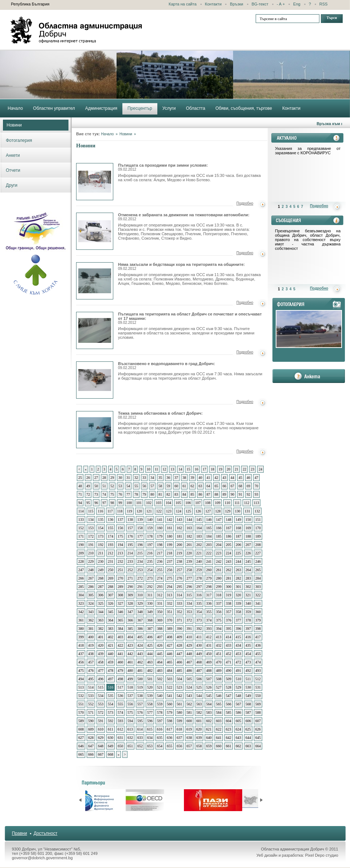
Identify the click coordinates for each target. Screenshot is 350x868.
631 (120, 738)
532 (81, 696)
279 (209, 578)
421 (111, 645)
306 (101, 595)
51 (104, 486)
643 (238, 738)
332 (170, 603)
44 (232, 478)
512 (258, 679)
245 (248, 561)
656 (179, 746)
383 (111, 629)
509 (229, 679)
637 (179, 738)
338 (229, 603)
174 (111, 536)
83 (176, 494)
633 (140, 738)
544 (199, 696)
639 (199, 738)
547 (229, 696)
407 (160, 637)
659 (209, 746)
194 (120, 545)
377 (238, 620)
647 (91, 746)
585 (229, 712)
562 (189, 704)
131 (247, 511)
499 (130, 679)
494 (81, 679)
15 (188, 469)
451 (219, 654)
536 (120, 696)
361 (81, 620)
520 (150, 687)
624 (238, 729)
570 (81, 712)
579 (170, 712)
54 (128, 486)
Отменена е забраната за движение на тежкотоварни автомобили (95, 231)
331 (160, 603)
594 (130, 721)
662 (238, 746)
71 (80, 494)
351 (170, 612)
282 (238, 578)
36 (168, 478)
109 (218, 503)
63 (200, 486)
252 (130, 570)
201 (189, 545)
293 (160, 587)
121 (149, 511)
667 (101, 754)
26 (88, 478)
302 (248, 587)
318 (219, 595)
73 (96, 494)
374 (209, 620)
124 (179, 511)
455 (258, 654)
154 (101, 528)
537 (130, 696)
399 (81, 637)
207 (248, 545)
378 (248, 620)
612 (120, 729)
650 (120, 746)
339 (238, 603)
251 (120, 570)
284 (258, 578)
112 (247, 503)
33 (144, 478)
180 (170, 536)
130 (238, 511)
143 (179, 520)
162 (179, 528)
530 (248, 687)
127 (208, 511)
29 (112, 478)
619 (189, 729)
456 (81, 662)
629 (101, 738)
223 (219, 553)
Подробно (245, 203)
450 (209, 654)
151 (258, 520)
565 (219, 704)
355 (209, 612)
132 (257, 511)
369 (160, 620)
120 (139, 511)
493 (258, 671)
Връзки (236, 4)
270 (120, 578)
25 (80, 478)
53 (120, 486)
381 (91, 629)
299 (219, 587)
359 (248, 612)
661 (229, 746)
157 (130, 528)
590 (91, 721)
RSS (324, 4)
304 (81, 595)
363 (101, 620)
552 (91, 704)
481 (140, 671)
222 (209, 553)
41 (208, 478)
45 (240, 478)
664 (258, 746)
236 (160, 561)
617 (170, 729)
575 (130, 712)
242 (219, 561)
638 (189, 738)
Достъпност (45, 833)
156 (120, 528)
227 (258, 553)
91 (240, 494)
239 (189, 561)
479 (120, 671)
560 (170, 704)
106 (188, 503)
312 (160, 595)
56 (144, 486)
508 (219, 679)
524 (189, 687)
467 (189, 662)
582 (199, 712)
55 (136, 486)
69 (248, 486)
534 (101, 696)
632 (130, 738)
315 (189, 595)
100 (129, 503)
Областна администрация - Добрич (76, 30)
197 (150, 545)
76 (120, 494)
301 (238, 587)
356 (219, 612)
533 (91, 696)
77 (128, 494)
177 (140, 536)
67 (232, 486)
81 (160, 494)
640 (209, 738)
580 (179, 712)
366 (130, 620)
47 (256, 478)
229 (91, 561)
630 (111, 738)
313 (170, 595)
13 (172, 469)
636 (170, 738)
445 (160, 654)
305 (91, 595)
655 (170, 746)
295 (179, 587)
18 (212, 469)
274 (160, 578)
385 (130, 629)
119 (129, 511)
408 (170, 637)
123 (169, 511)
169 (248, 528)
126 (198, 511)
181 (179, 536)
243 (229, 561)
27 (96, 478)
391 (189, 629)
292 (150, 587)
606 (248, 721)
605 (238, 721)
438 (91, 654)
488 (209, 671)
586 (238, 712)
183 (199, 536)
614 (140, 729)
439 (101, 654)
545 (209, 696)
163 (189, 528)
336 (209, 603)
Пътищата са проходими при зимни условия (95, 182)
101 (139, 503)
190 (81, 545)
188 (248, 536)
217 (160, 553)
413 (219, 637)
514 (91, 687)
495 (91, 679)
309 (130, 595)
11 (157, 469)
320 (238, 595)
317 (209, 595)
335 (199, 603)
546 (219, 696)
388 (160, 629)
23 (252, 469)
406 (150, 637)
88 (216, 494)
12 (164, 469)
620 (199, 729)
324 (91, 603)
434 (238, 645)
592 (111, 721)
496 (101, 679)
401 (101, 637)
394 (219, 629)
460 (120, 662)
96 (96, 503)
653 (150, 746)
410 (189, 637)
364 (111, 620)
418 (81, 645)
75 (112, 494)
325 (101, 603)
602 (209, 721)
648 (101, 746)
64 (208, 486)
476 (91, 671)
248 (91, 570)
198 (160, 545)
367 (140, 620)
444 (150, 654)
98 (112, 503)
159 (150, 528)
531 (258, 687)
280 (219, 578)
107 (198, 503)
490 (229, 671)
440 (111, 654)
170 (258, 528)
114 (81, 511)
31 (128, 478)
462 (140, 662)
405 (140, 637)
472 (238, 662)
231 (111, 561)
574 (120, 712)
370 (170, 620)
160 (160, 528)
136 (111, 520)
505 (189, 679)
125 (188, 511)
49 (88, 486)
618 (179, 729)
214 (130, 553)
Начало (108, 134)
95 (88, 503)
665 (81, 754)
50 (96, 486)
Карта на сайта (183, 4)
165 (209, 528)
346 (120, 612)
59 (168, 486)
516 (111, 687)
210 (91, 553)
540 (160, 696)
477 (101, 671)
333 (179, 603)
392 (199, 629)
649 (111, 746)
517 (120, 687)
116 (100, 511)
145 (199, 520)
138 (130, 520)
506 (199, 679)
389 (170, 629)
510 (238, 679)
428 (179, 645)
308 (120, 595)
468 (199, 662)
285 (81, 587)
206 (238, 545)
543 (189, 696)
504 (179, 679)
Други (12, 185)
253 (140, 570)
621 (209, 729)
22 (244, 469)
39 (192, 478)
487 (199, 671)
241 (209, 561)
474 (258, 662)
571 (91, 712)
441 (120, 654)
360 (258, 612)
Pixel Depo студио (322, 855)
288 (111, 587)
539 (150, 696)
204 (219, 545)
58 (160, 486)
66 (224, 486)
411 (199, 637)
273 (150, 578)
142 (170, 520)
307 (111, 595)
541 (170, 696)
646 (81, 746)
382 (101, 629)
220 (189, 553)
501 (150, 679)
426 (160, 645)
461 (130, 662)
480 (130, 671)
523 (179, 687)
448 (189, 654)
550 (258, 696)
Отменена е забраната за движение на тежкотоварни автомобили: (184, 217)
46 (248, 478)
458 (101, 662)
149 (238, 520)
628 (91, 738)
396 (238, 629)
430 (199, 645)
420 (101, 645)
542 (179, 696)
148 (229, 520)
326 (111, 603)
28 (104, 478)
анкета (309, 376)
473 (248, 662)
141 (160, 520)
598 (170, 721)
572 (101, 712)
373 (199, 620)
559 (160, 704)
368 (150, 620)
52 (112, 486)
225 (238, 553)
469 (209, 662)
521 (160, 687)
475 (81, 671)
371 (179, 620)
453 (238, 654)
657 (189, 746)
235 (150, 561)
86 (200, 494)
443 (140, 654)
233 (130, 561)
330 (150, 603)
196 (140, 545)
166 (219, 528)
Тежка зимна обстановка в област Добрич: (160, 415)
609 (91, 729)
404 (130, 637)
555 (120, 704)
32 (136, 478)
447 (179, 654)
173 (101, 536)
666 (91, 754)
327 (120, 603)
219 (179, 553)
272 (140, 578)
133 (81, 520)
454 (248, 654)
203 (209, 545)
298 (209, 587)
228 (81, 561)
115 (91, 511)
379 (258, 620)
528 (229, 687)
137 (120, 520)
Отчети (13, 170)
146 (209, 520)
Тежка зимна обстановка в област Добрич (95, 430)
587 (248, 712)
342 (81, 612)
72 (88, 494)
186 (229, 536)
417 (258, 637)
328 (130, 603)
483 (160, 671)
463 (150, 662)
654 (160, 746)
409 (179, 637)
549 (248, 696)
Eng (297, 4)
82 (168, 494)
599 (179, 721)
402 (111, 637)
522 (170, 687)
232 (120, 561)
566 (229, 704)
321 (248, 595)
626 (258, 729)
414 (229, 637)
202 (199, 545)
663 (248, 746)
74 (104, 494)
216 (150, 553)
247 (81, 570)
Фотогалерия (19, 140)
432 (219, 645)
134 (91, 520)
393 (209, 629)
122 (159, 511)
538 (140, 696)
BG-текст (260, 4)
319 (229, 595)
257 (179, 570)
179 (160, 536)
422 (120, 645)
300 (229, 587)
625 (248, 729)
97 (104, 503)
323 (81, 603)
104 (168, 503)
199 (170, 545)
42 (216, 478)
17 (204, 469)
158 (140, 528)
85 (192, 494)
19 (220, 469)
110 (227, 503)
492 (248, 671)
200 (179, 545)
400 (91, 637)
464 (160, 662)
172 (91, 536)
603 (219, 721)
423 (130, 645)
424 (140, 645)
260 (209, 570)
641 (219, 738)
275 (170, 578)
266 (81, 578)
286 (91, 587)
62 (192, 486)
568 (248, 704)
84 (184, 494)
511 (248, 679)
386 (140, 629)
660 (219, 746)
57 (152, 486)
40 (200, 478)
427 (170, 645)
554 (111, 704)
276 (179, 578)
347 (130, 612)
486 (189, 671)
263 (238, 570)
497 (111, 679)
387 (150, 629)
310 (140, 595)
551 (81, 704)
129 (228, 511)
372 (189, 620)
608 (81, 729)
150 (248, 520)
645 (258, 738)
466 (179, 662)
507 (209, 679)
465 (170, 662)
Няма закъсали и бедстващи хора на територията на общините (95, 281)
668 (111, 754)
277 (189, 578)
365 (120, 620)
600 (189, 721)
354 (199, 612)
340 (248, 603)
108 (208, 503)
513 (81, 687)
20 (228, 469)
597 (160, 721)
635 (160, 738)
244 (238, 561)
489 (219, 671)
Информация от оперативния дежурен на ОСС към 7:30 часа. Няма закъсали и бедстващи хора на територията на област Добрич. (190, 376)
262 (229, 570)
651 (130, 746)
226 (248, 553)
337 (219, 603)
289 (120, 587)
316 (199, 595)
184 (209, 536)
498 (120, 679)
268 (101, 578)
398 (258, 629)
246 (258, 561)
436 (258, 645)
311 (150, 595)
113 (257, 503)
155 (111, 528)
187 (238, 536)
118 (120, 511)
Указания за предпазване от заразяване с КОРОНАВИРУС (308, 151)
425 (150, 645)
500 (140, 679)
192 (101, 545)
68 (240, 486)
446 (170, 654)
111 (237, 503)
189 (258, 536)
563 (199, 704)
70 (256, 486)
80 (152, 494)
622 (219, 729)
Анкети (13, 155)
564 (209, 704)
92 (248, 494)
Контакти (213, 4)
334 (189, 603)
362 (91, 620)
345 (111, 612)
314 (179, 595)
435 (248, 645)
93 (256, 494)
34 (152, 478)
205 (229, 545)
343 (91, 612)
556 (130, 704)
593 (120, 721)
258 (189, 570)
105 (178, 503)
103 (159, 503)
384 (120, 629)
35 (160, 478)
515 (101, 687)
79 (144, 494)
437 (81, 654)
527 (219, 687)
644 (248, 738)
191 (91, 545)
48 (80, 486)
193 (111, 545)
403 (120, 637)
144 (189, 520)
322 (258, 595)
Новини (14, 125)
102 (149, 503)
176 (130, 536)
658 (199, 746)
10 (149, 469)
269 (111, 578)
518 (130, 687)
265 (258, 570)
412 (209, 637)
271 (130, 578)
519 (140, 687)
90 (232, 494)
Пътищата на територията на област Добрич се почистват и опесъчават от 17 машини (95, 330)
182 (189, 536)
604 (229, 721)
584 (219, 712)
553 (101, 704)
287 (101, 587)
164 (199, 528)
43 (224, 478)
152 (81, 528)
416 (248, 637)
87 (208, 494)
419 (91, 645)
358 (238, 612)
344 (101, 612)
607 (258, 721)
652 (140, 746)
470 (219, 662)
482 (150, 671)
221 (199, 553)
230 (101, 561)
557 (140, 704)
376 (229, 620)
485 (179, 671)
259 (199, 570)
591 (101, 721)
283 (248, 578)
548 (238, 696)
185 (219, 536)
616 (160, 729)
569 (258, 704)
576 (140, 712)
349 (150, 612)
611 (111, 729)
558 (150, 704)
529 (238, 687)
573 (111, 712)
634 (150, 738)
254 (150, 570)
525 (199, 687)
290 (130, 587)
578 (160, 712)
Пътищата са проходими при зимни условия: (163, 167)
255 (160, 570)
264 (248, 570)
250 (111, 570)
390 (179, 629)
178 (150, 536)
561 (179, 704)
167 (229, 528)
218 (170, 553)
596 (150, 721)
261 (219, 570)
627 (81, 738)
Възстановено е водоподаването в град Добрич (95, 380)
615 (150, 729)
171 (81, 536)
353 (189, 612)
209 (81, 553)
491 (238, 671)
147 (219, 520)
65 (216, 486)
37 (176, 478)
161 (170, 528)
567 (238, 704)
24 (260, 469)
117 (110, 511)
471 (229, 662)
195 (130, 545)
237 (170, 561)
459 (111, 662)
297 (199, 587)
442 (130, 654)
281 (229, 578)
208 (258, 545)
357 (229, 612)
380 (81, 629)
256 (170, 570)
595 (140, 721)
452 (229, 654)
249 (101, 570)
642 (229, 738)
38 (184, 478)
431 (209, 645)
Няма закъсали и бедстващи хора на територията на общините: (181, 266)
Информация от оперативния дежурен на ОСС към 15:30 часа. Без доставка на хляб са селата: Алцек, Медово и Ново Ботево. (189, 178)
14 (180, 469)
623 (229, 729)
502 (160, 679)
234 (140, 561)
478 (111, 671)
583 (209, 712)
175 (120, 536)
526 (209, 687)
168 (238, 528)
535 (111, 696)
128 (218, 511)
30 (120, 478)
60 (176, 486)
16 (196, 469)
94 (80, 503)
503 (170, 679)
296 (189, 587)
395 (229, 629)
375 (219, 620)
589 (81, 721)
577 (150, 712)
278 (199, 578)
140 (150, 520)
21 (236, 469)
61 (184, 486)
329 (140, 603)
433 (229, 645)
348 (140, 612)
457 (91, 662)
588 (258, 712)
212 (111, 553)
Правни (20, 833)
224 (229, 553)
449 (199, 654)
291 (140, 587)
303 (258, 587)
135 (101, 520)
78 (136, 494)
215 (140, 553)
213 (120, 553)
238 (179, 561)
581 (189, 712)
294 (170, 587)
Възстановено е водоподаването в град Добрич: (166, 366)
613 (130, 729)
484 (170, 671)
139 (140, 520)
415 (238, 637)
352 (179, 612)
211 (101, 553)
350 (160, 612)
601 (199, 721)
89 (224, 494)
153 (91, 528)
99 (120, 503)
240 (199, 561)
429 (189, 645)
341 (258, 603)
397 (248, 629)
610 (101, 729)
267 (91, 578)
